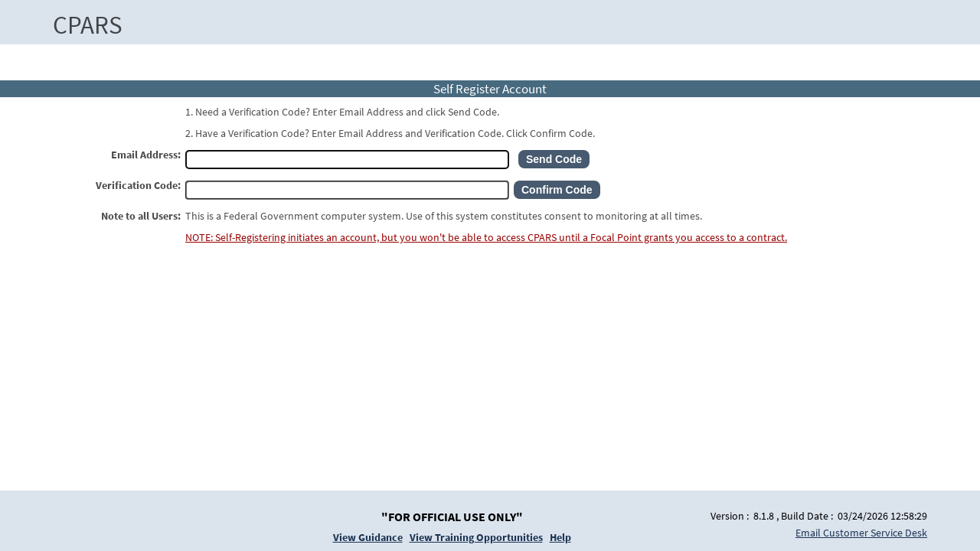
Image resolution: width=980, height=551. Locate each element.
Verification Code (137, 185)
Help (560, 537)
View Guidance (368, 537)
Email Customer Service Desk (861, 533)
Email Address (144, 155)
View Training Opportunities (476, 537)
